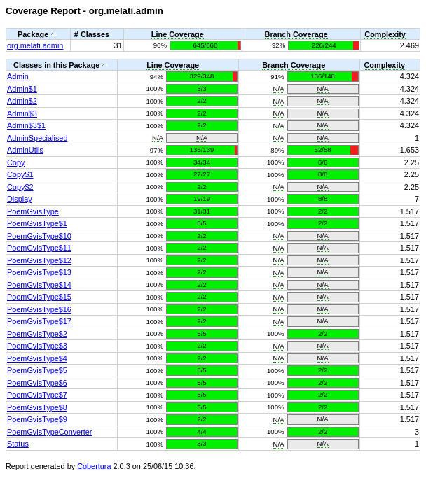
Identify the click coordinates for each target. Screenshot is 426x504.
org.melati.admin (35, 45)
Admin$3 (22, 113)
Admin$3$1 (26, 125)
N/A (279, 89)
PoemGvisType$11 (39, 248)
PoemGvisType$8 (37, 407)
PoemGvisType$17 (39, 321)
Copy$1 (20, 174)
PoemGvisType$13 (39, 272)
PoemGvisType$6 (37, 383)
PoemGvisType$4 (37, 358)
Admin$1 (22, 89)
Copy (16, 162)
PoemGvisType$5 (37, 370)
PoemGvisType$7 (37, 395)
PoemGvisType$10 (39, 236)
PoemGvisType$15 (39, 297)
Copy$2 (20, 187)
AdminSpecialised (37, 138)
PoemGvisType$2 (37, 334)
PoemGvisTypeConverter (49, 432)
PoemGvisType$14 (39, 285)
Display (20, 199)
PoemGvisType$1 (37, 223)
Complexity (385, 34)
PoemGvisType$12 (39, 260)
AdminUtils (25, 150)
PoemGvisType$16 (39, 309)
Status (18, 444)
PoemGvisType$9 (37, 419)
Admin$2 (22, 101)
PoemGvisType (33, 211)
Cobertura (94, 466)
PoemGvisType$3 (37, 346)
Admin (18, 76)
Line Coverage (178, 34)
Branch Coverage (296, 34)
